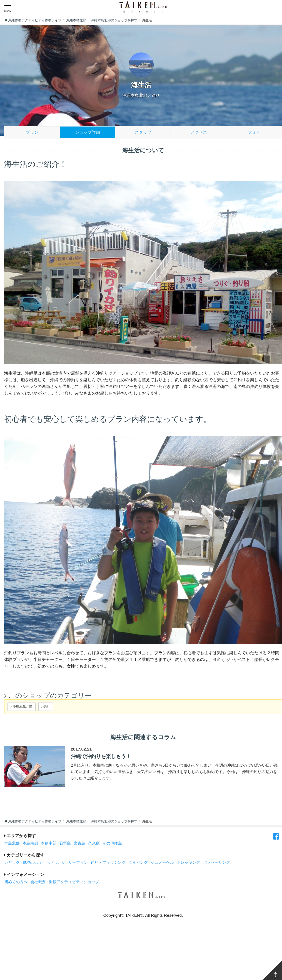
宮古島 (79, 843)
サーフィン (78, 862)
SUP (44, 862)
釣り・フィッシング (108, 862)
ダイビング (138, 862)
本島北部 (12, 843)
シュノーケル (162, 862)
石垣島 (65, 843)
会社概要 (38, 882)
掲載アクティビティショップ (74, 882)
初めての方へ (16, 882)
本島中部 (49, 843)
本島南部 (30, 843)
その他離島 (112, 843)
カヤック (12, 862)
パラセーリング (216, 862)
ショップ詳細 (88, 132)
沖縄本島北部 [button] (22, 707)
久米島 (94, 843)
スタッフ (143, 132)
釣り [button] (46, 707)
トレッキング (188, 862)
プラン (32, 132)
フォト (254, 132)
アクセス (199, 132)
